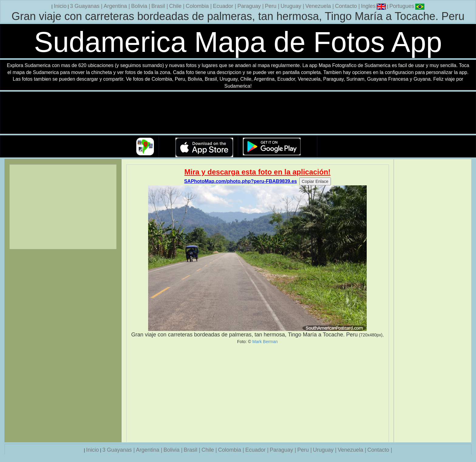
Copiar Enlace (315, 181)
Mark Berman (265, 342)
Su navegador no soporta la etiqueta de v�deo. (238, 113)
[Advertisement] (258, 393)
